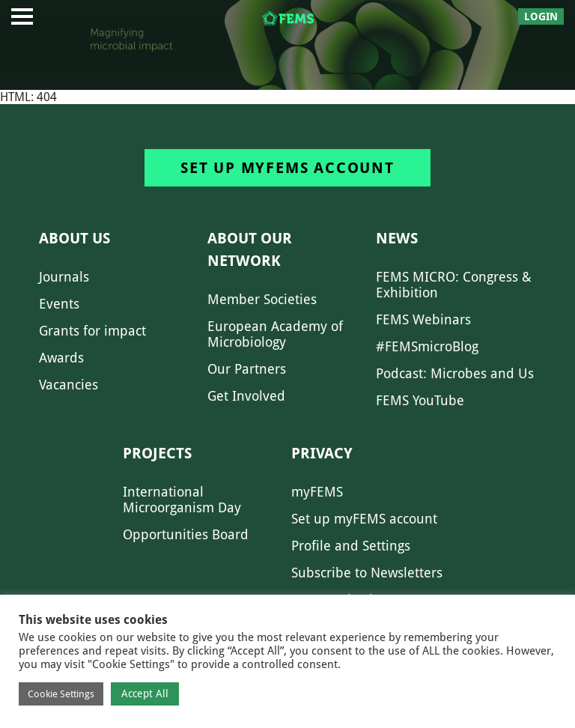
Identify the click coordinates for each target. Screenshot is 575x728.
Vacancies (69, 385)
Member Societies (262, 299)
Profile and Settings (351, 546)
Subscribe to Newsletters (367, 573)
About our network (250, 249)
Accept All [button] (145, 694)
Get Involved (246, 396)
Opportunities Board (186, 534)
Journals (64, 277)
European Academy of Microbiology (275, 334)
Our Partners (247, 369)
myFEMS (317, 492)
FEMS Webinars (423, 319)
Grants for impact (92, 331)
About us (74, 238)
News (397, 238)
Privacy (322, 453)
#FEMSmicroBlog (427, 346)
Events (59, 304)
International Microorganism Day (182, 500)
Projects (157, 453)
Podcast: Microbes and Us (455, 373)
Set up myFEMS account (287, 168)
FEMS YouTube (420, 400)
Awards (61, 358)
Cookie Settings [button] (61, 694)
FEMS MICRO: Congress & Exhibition (454, 285)
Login (541, 16)
